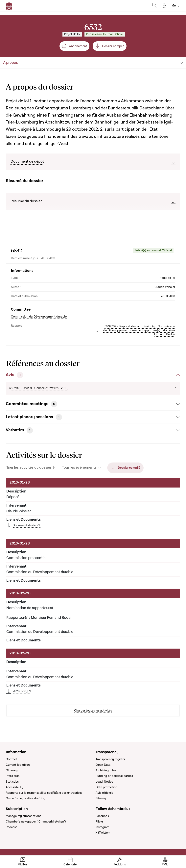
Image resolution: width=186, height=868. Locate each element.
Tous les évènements (79, 468)
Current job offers (18, 765)
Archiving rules (106, 770)
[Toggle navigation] (175, 6)
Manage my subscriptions (23, 816)
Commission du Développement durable (39, 317)
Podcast (11, 827)
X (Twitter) (103, 833)
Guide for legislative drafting (25, 798)
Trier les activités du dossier (29, 468)
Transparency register (110, 759)
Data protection (106, 787)
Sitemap (101, 798)
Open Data (103, 765)
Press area (13, 776)
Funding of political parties (114, 776)
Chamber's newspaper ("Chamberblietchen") (36, 822)
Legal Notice (104, 782)
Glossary (12, 770)
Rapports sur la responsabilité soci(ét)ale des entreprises (44, 793)
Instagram (103, 827)
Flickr (99, 822)
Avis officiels (104, 793)
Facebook (102, 816)
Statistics (12, 782)
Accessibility (14, 787)
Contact (11, 759)
